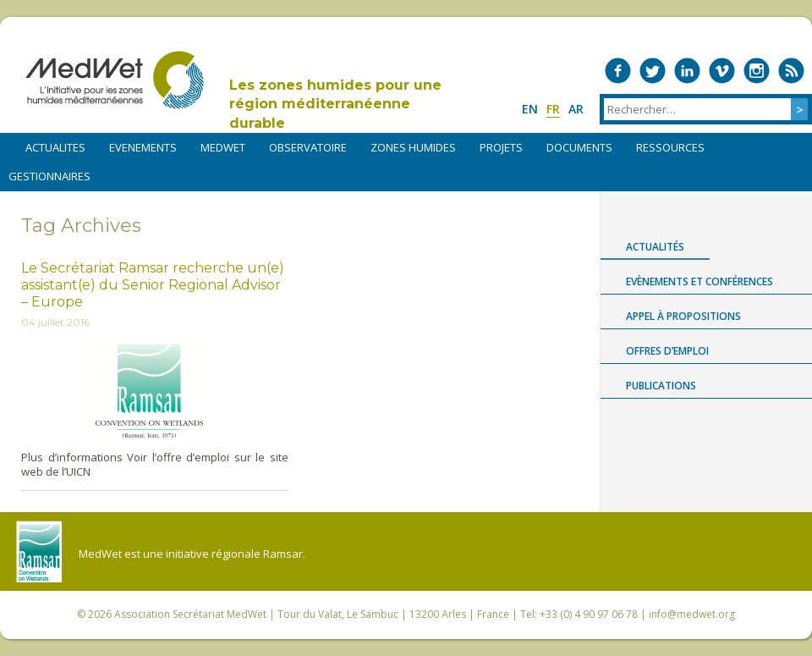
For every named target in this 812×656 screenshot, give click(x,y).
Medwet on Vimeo (722, 71)
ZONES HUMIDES (413, 147)
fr (553, 109)
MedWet (115, 80)
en (530, 109)
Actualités (655, 247)
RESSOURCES (670, 147)
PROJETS (501, 147)
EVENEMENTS (143, 147)
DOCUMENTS (579, 147)
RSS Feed (791, 71)
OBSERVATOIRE (308, 147)
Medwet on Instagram (757, 71)
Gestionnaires (49, 176)
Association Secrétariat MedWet (190, 614)
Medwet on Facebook (618, 71)
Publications (661, 386)
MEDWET (223, 147)
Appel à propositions (683, 316)
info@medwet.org (692, 614)
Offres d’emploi (667, 351)
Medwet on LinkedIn (687, 71)
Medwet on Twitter (653, 71)
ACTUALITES (55, 147)
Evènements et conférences (700, 281)
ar (576, 109)
